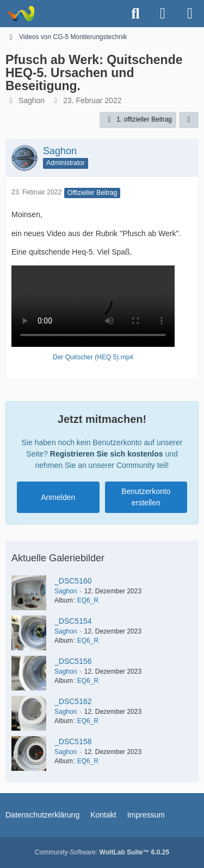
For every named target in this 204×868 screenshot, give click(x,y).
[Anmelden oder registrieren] (163, 14)
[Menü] (190, 14)
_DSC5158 (73, 742)
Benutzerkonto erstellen (146, 497)
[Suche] (135, 14)
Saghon (32, 100)
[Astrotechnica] (20, 14)
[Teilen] (189, 120)
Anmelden (58, 497)
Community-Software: (102, 852)
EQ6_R (88, 600)
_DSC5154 (73, 621)
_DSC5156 (73, 661)
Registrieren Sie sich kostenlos (107, 454)
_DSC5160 (73, 581)
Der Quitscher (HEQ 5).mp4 (93, 357)
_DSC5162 (73, 701)
